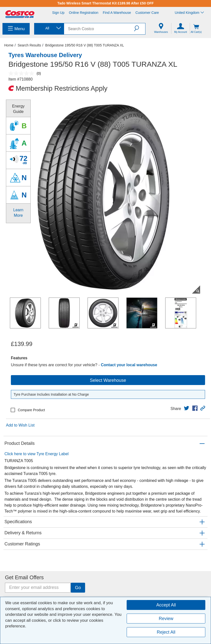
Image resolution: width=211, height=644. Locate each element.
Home (9, 45)
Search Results (29, 45)
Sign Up (58, 13)
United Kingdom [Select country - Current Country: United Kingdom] (189, 13)
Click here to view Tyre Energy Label (36, 454)
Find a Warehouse (117, 13)
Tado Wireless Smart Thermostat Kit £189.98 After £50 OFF (106, 3)
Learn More (18, 213)
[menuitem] (16, 29)
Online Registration (84, 13)
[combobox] (49, 28)
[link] (187, 408)
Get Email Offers (24, 578)
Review (166, 619)
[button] (140, 28)
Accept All (166, 605)
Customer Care (147, 13)
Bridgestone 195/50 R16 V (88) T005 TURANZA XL (85, 45)
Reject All (166, 632)
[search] (99, 29)
